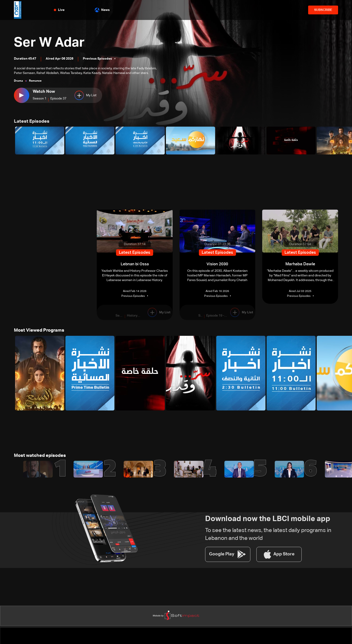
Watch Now (44, 92)
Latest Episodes (34, 122)
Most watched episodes (43, 458)
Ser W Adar (57, 41)
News (102, 10)
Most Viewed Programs (42, 332)
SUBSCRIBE (323, 10)
